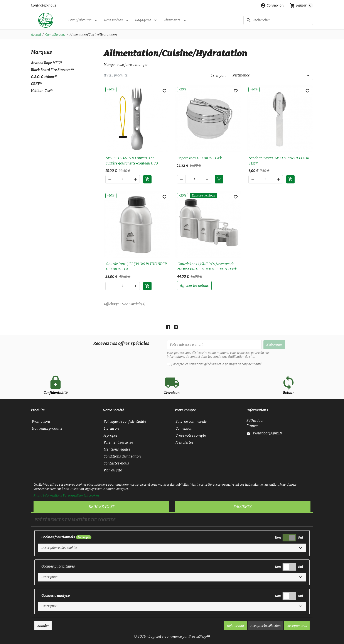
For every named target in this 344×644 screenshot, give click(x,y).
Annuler (43, 626)
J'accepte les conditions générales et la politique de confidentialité (216, 364)
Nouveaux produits (47, 428)
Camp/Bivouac (80, 20)
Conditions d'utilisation (122, 456)
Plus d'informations (48, 495)
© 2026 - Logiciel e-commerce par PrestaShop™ (172, 636)
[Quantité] (123, 179)
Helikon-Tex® (42, 91)
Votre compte (185, 410)
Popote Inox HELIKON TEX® (200, 158)
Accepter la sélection (266, 626)
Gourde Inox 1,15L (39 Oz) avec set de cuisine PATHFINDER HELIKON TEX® (207, 267)
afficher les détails (194, 286)
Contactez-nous (44, 5)
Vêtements (172, 20)
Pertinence (271, 75)
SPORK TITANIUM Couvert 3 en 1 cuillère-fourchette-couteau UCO (132, 161)
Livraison (111, 428)
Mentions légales (117, 449)
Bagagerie (143, 20)
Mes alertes (185, 442)
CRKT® (36, 84)
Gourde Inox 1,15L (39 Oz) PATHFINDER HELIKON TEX (136, 267)
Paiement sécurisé (118, 442)
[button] (272, 5)
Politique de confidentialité (125, 421)
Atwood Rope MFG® (47, 63)
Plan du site (113, 470)
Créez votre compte (191, 435)
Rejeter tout (101, 507)
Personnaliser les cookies (81, 495)
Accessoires (113, 20)
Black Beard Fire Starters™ (52, 70)
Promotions (41, 421)
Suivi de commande (191, 421)
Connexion (184, 428)
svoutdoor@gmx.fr (267, 433)
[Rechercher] (278, 20)
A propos (111, 435)
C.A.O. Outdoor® (44, 77)
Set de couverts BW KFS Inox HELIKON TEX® (279, 161)
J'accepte (243, 507)
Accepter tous (297, 626)
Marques (41, 52)
